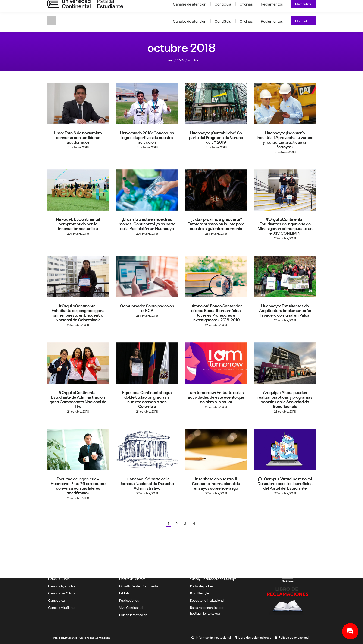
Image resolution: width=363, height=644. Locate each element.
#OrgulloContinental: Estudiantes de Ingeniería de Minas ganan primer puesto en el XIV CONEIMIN (285, 226)
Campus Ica (56, 600)
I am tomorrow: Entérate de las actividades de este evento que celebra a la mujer (216, 397)
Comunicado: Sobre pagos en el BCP (147, 308)
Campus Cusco (59, 578)
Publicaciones (129, 600)
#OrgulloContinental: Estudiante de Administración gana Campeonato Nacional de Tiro (78, 399)
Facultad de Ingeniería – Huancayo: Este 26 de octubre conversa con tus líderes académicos (78, 485)
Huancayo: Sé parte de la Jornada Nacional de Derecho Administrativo (147, 483)
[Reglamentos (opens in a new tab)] (272, 21)
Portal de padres (202, 586)
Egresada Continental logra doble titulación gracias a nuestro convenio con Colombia (147, 399)
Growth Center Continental (139, 586)
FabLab (124, 593)
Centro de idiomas (132, 578)
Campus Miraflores (62, 607)
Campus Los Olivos (61, 593)
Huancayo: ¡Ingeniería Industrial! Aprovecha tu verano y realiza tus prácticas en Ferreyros (285, 139)
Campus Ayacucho (61, 586)
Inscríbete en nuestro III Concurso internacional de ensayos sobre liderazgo (216, 483)
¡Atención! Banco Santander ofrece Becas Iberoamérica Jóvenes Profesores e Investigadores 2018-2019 (216, 312)
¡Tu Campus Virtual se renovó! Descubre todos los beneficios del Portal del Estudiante (285, 483)
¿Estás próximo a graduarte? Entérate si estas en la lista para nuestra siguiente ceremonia (216, 223)
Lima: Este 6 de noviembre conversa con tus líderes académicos (78, 137)
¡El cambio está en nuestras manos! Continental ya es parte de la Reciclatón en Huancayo (147, 223)
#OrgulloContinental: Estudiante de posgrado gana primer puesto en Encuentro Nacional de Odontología (78, 312)
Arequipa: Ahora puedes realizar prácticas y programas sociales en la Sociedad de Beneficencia (285, 399)
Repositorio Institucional (207, 600)
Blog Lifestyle (199, 593)
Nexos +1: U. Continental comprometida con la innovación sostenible (78, 223)
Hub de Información (133, 614)
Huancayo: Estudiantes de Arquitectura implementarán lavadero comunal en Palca (285, 310)
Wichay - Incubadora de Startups (213, 578)
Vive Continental (131, 607)
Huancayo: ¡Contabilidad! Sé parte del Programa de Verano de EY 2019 (216, 137)
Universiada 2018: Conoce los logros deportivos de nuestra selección (147, 137)
